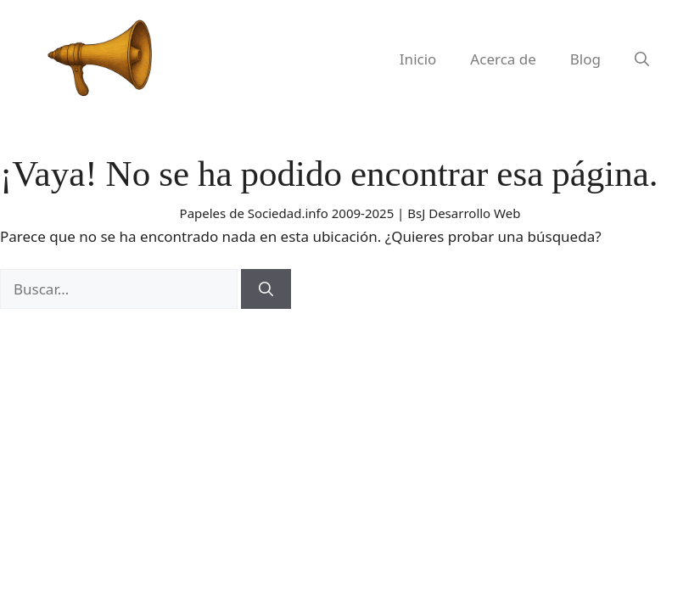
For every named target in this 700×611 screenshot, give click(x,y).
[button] (642, 59)
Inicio (418, 59)
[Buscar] (266, 289)
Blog (585, 59)
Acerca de (503, 59)
